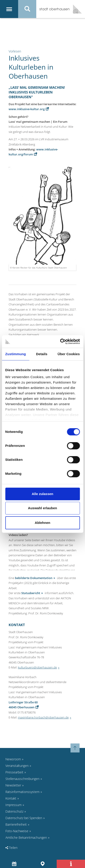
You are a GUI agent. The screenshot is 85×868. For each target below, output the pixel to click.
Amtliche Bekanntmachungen (26, 837)
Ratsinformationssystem (22, 792)
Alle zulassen (42, 494)
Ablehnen (42, 523)
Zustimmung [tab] (16, 354)
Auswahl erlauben (42, 508)
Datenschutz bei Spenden (24, 818)
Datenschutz (14, 811)
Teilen (11, 848)
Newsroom (13, 759)
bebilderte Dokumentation (34, 578)
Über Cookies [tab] (69, 354)
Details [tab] (42, 354)
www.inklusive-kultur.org (27, 109)
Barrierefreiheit (16, 824)
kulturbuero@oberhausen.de (37, 667)
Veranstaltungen (17, 766)
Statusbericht (31, 593)
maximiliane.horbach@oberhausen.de (43, 717)
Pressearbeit (14, 772)
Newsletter (13, 785)
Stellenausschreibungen (22, 779)
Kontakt (11, 798)
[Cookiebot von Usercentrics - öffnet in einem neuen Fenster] (61, 341)
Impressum (13, 805)
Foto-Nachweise (17, 831)
